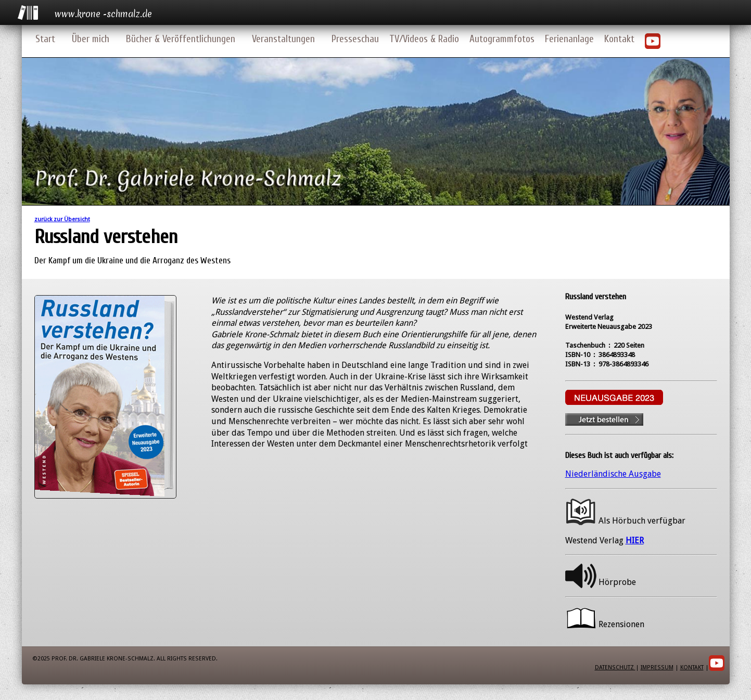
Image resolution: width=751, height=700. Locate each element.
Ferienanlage (569, 39)
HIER (635, 540)
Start (45, 39)
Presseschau (355, 39)
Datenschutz (615, 667)
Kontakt (619, 39)
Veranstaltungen (283, 39)
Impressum (657, 667)
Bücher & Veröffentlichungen (181, 39)
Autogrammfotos (502, 39)
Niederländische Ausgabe (613, 474)
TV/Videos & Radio (424, 39)
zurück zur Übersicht (62, 219)
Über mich (91, 39)
